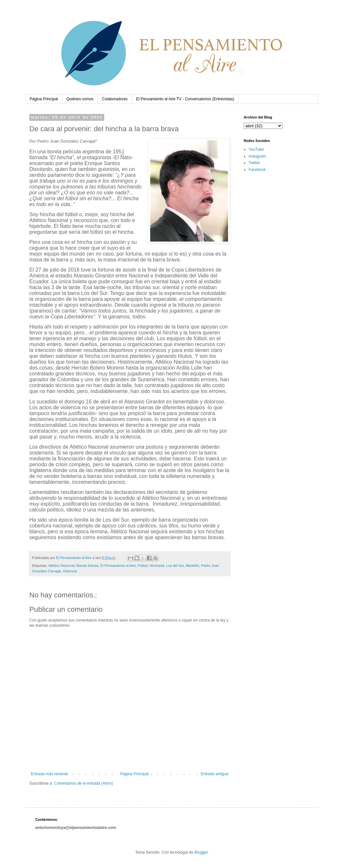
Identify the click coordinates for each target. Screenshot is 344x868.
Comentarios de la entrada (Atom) (84, 783)
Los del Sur (175, 566)
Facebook (257, 170)
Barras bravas (87, 566)
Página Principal (44, 99)
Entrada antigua (215, 774)
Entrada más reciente (50, 774)
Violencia (70, 571)
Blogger (201, 852)
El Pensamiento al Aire (118, 566)
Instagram (257, 156)
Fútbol (143, 566)
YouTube (256, 149)
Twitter (254, 163)
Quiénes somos (80, 99)
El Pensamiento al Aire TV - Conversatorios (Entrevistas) (185, 99)
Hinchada (157, 566)
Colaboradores (115, 99)
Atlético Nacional (61, 566)
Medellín (192, 566)
